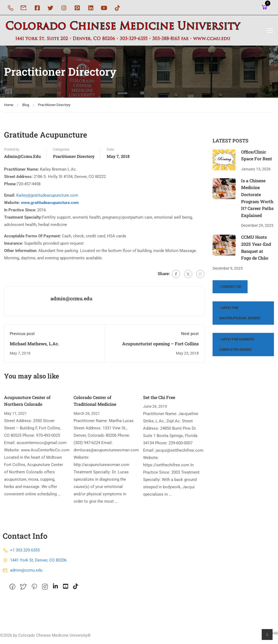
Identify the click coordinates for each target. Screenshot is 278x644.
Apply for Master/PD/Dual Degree (240, 315)
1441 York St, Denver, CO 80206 (35, 562)
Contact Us (230, 288)
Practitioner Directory (54, 106)
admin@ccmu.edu (22, 158)
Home (9, 106)
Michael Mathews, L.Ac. (34, 345)
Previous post (22, 335)
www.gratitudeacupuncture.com (50, 205)
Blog (26, 106)
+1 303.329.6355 (21, 552)
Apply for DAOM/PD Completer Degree (237, 346)
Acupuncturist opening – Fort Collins (160, 345)
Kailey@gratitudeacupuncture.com (47, 197)
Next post (190, 335)
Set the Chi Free (159, 399)
